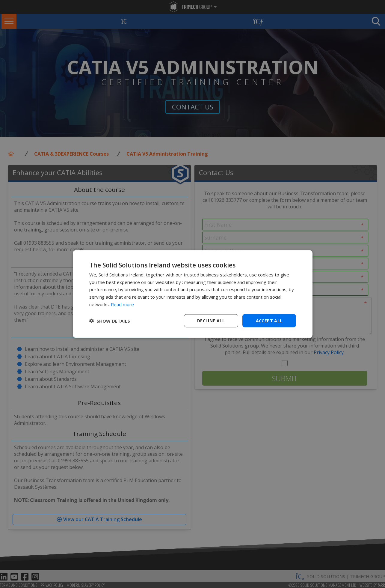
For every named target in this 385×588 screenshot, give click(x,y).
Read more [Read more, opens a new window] (122, 304)
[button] (110, 321)
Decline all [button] (211, 320)
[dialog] (193, 294)
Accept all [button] (269, 320)
